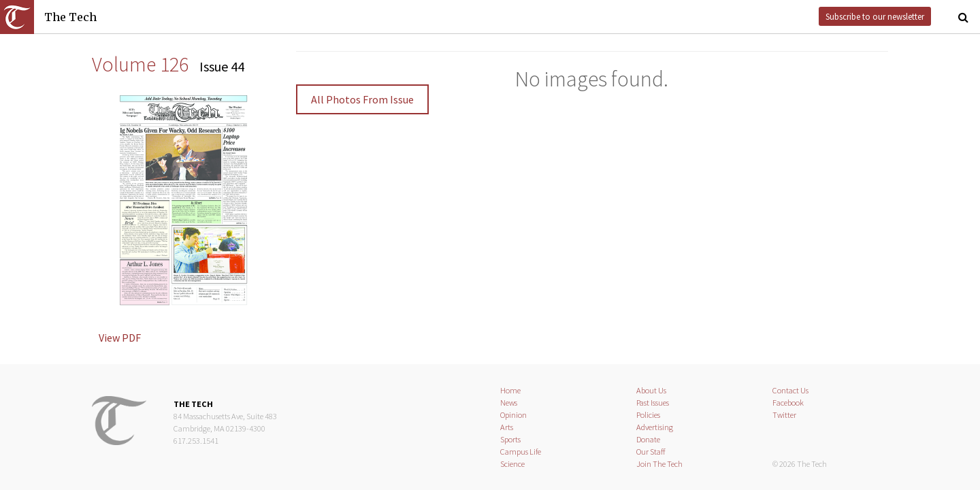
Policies (648, 415)
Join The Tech (659, 464)
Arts (507, 427)
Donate (648, 439)
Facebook (788, 403)
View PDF (120, 338)
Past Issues (653, 403)
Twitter (784, 415)
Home (510, 390)
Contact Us (790, 390)
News (509, 403)
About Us (651, 390)
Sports (510, 439)
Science (512, 464)
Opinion (513, 415)
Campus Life (521, 452)
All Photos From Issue (362, 99)
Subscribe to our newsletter (875, 16)
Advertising (655, 427)
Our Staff (651, 452)
